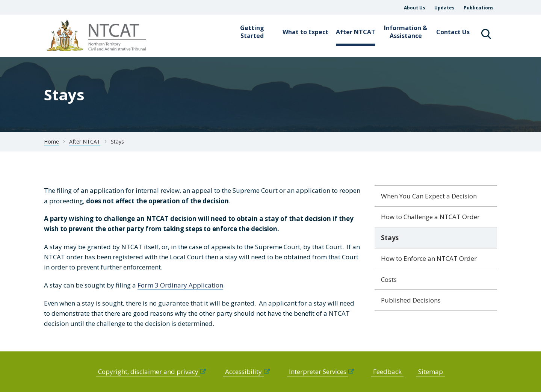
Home (51, 142)
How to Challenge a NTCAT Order (430, 217)
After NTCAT (356, 32)
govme (97, 36)
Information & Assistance (406, 32)
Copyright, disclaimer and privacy (148, 372)
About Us (415, 8)
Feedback (387, 372)
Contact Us (453, 32)
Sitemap (431, 372)
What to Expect (305, 32)
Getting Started (252, 32)
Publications (479, 8)
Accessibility (243, 372)
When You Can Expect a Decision (429, 196)
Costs (389, 279)
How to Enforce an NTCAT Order (429, 258)
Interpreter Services (318, 372)
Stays (390, 238)
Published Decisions (411, 300)
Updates (444, 8)
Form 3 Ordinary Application (180, 285)
